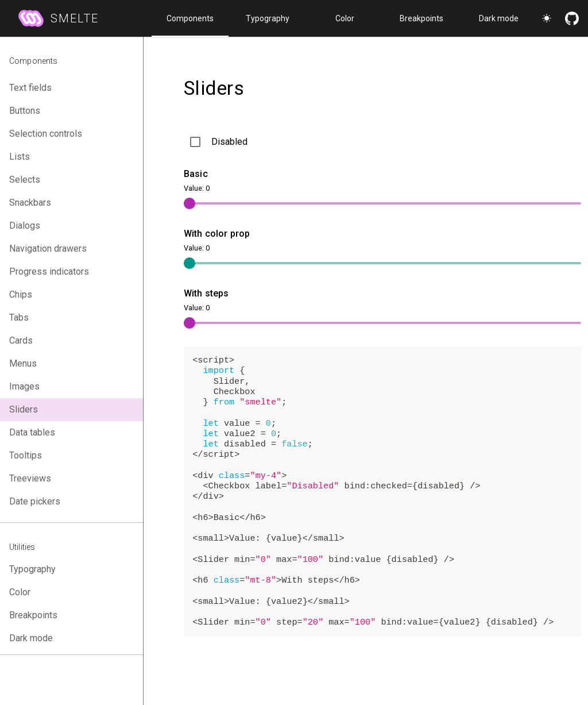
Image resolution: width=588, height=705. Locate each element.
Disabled (229, 142)
